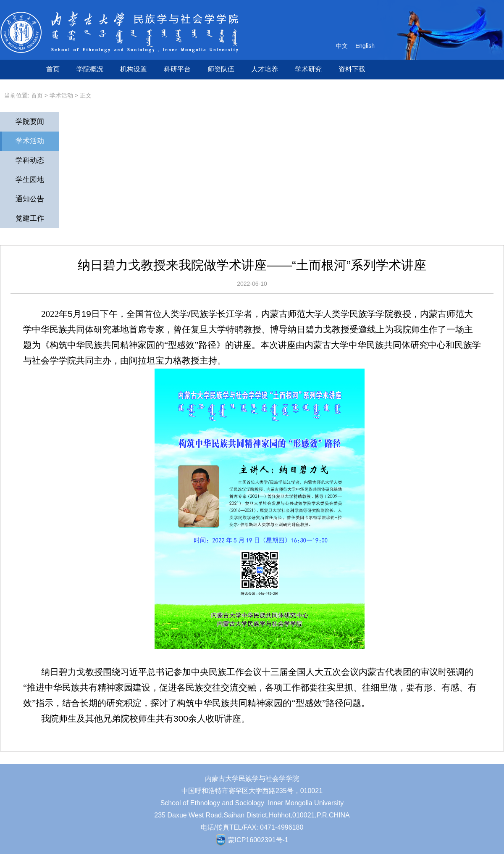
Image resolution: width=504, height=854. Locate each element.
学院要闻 (30, 122)
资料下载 (352, 69)
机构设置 (134, 69)
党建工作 (30, 218)
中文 (342, 46)
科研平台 (177, 69)
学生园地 (30, 180)
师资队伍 (221, 69)
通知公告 (30, 199)
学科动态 (30, 160)
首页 (53, 69)
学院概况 (90, 69)
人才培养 (265, 69)
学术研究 (308, 69)
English (365, 46)
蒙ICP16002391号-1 (258, 840)
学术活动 (61, 95)
